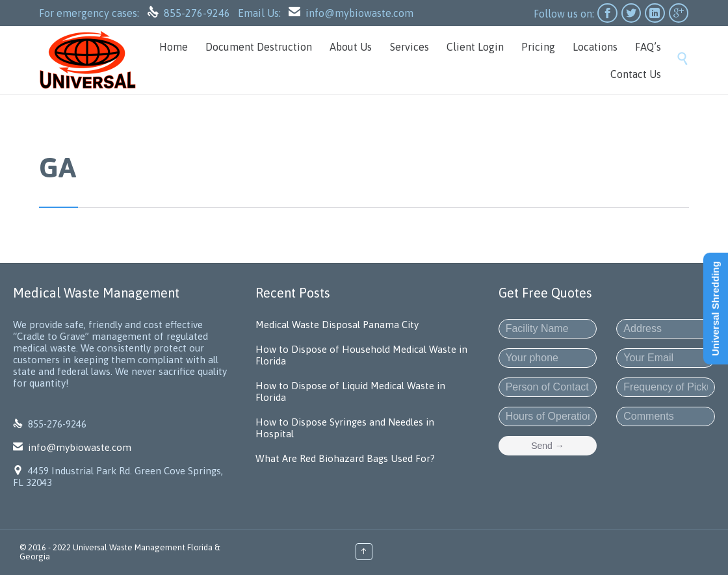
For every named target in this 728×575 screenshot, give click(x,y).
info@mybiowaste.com (359, 13)
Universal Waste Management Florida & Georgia (120, 552)
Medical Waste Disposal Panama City (337, 325)
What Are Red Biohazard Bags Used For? (345, 458)
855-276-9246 (198, 13)
